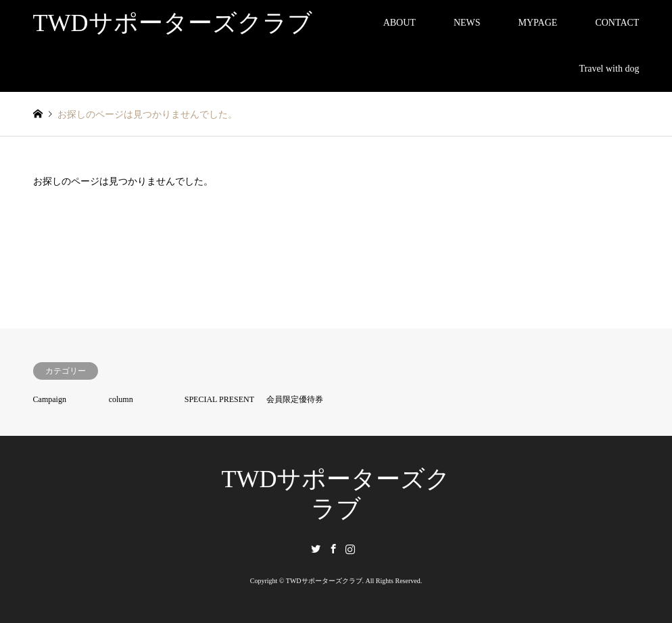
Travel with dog (609, 69)
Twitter (316, 549)
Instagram (350, 549)
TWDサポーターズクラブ (324, 581)
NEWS (467, 23)
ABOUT (400, 23)
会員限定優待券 (295, 399)
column (121, 399)
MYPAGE (538, 23)
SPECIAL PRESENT (219, 399)
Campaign (50, 399)
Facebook (333, 549)
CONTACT (617, 23)
